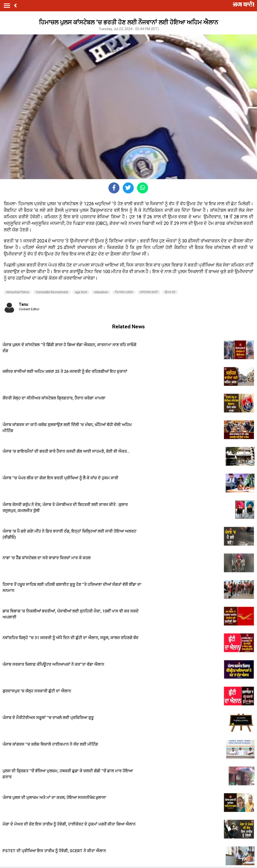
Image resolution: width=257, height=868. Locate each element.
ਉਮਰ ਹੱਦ (170, 292)
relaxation (101, 292)
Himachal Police (18, 292)
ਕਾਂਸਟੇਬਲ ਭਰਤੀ (149, 292)
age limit (81, 292)
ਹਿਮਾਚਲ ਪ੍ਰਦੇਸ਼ (124, 292)
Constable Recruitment (52, 292)
